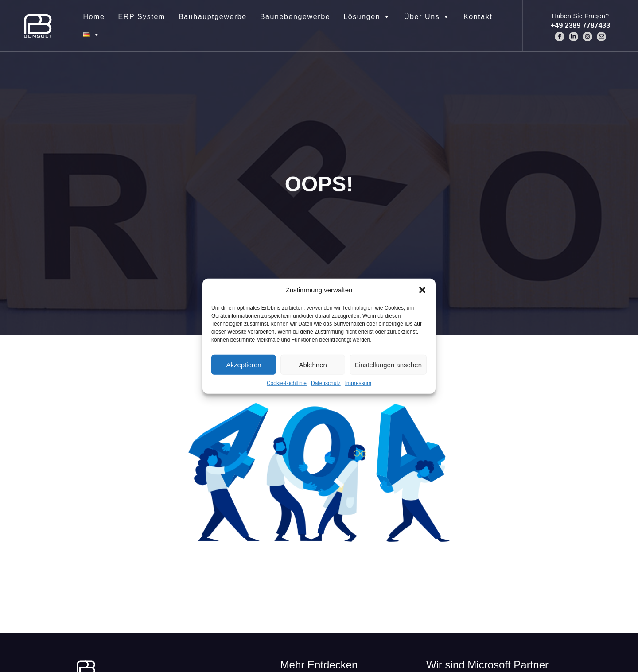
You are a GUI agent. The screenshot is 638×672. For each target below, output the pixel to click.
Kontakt (478, 17)
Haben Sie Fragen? (581, 16)
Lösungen (367, 17)
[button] (422, 290)
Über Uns (427, 17)
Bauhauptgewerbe (213, 17)
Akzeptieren (243, 364)
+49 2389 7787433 (580, 25)
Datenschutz (326, 383)
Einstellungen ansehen (388, 364)
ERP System (142, 17)
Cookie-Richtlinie (287, 383)
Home (94, 17)
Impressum (358, 383)
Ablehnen (313, 364)
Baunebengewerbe (295, 17)
